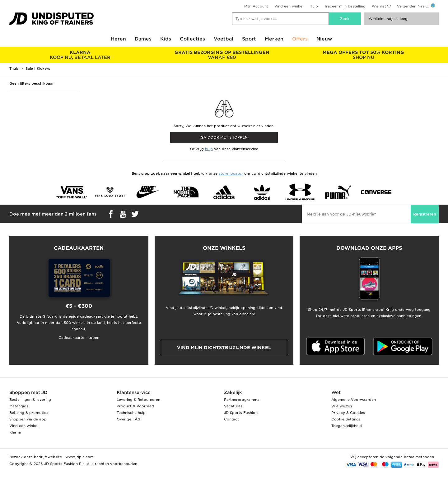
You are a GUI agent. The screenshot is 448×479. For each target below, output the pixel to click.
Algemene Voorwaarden (354, 400)
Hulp (314, 6)
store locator (231, 173)
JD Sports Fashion (241, 413)
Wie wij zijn (342, 406)
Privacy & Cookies (348, 413)
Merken (274, 39)
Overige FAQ (129, 419)
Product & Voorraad (135, 406)
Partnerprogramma (242, 400)
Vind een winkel (289, 6)
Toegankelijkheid (347, 426)
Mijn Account (256, 6)
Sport (249, 39)
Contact (231, 419)
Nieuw (324, 39)
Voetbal (224, 39)
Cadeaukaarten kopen (79, 338)
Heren (118, 39)
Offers (300, 39)
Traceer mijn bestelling (345, 6)
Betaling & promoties (29, 413)
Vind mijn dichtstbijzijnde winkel (224, 348)
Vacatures (233, 406)
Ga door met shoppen (224, 137)
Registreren (425, 214)
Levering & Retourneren (138, 400)
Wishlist (379, 6)
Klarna (15, 432)
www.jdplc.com (79, 457)
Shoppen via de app (28, 419)
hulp (209, 149)
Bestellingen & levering (30, 400)
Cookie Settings (346, 419)
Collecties (192, 39)
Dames (143, 39)
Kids (166, 39)
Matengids (19, 406)
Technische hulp (131, 413)
